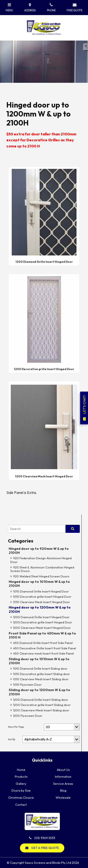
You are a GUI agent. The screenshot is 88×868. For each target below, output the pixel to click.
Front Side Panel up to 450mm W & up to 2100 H (42, 635)
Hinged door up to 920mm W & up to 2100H (39, 551)
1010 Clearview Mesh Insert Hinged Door (42, 602)
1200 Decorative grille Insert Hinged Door (43, 622)
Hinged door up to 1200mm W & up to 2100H (40, 609)
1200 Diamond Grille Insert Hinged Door (41, 617)
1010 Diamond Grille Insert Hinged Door (41, 591)
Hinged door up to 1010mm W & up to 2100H (39, 584)
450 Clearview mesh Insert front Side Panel (44, 653)
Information (63, 776)
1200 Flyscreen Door (28, 716)
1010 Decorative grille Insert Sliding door (42, 674)
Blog (63, 790)
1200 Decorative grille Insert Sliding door (42, 705)
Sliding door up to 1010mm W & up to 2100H (39, 661)
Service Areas (63, 784)
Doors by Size (21, 790)
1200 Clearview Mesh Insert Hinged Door (42, 628)
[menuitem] (21, 770)
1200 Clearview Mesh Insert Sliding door (41, 710)
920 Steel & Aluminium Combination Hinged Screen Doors (42, 569)
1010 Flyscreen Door (27, 684)
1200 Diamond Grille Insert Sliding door (41, 700)
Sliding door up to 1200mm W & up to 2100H (39, 692)
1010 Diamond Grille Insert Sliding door (40, 668)
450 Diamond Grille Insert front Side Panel (43, 643)
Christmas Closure (21, 797)
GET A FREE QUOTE (45, 848)
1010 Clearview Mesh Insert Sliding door (41, 679)
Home (21, 770)
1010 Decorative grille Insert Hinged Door (42, 597)
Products (21, 776)
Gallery (21, 784)
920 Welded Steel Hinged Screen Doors (41, 576)
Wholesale (63, 797)
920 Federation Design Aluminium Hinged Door (41, 560)
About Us (63, 770)
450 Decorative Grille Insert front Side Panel (45, 648)
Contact (21, 805)
